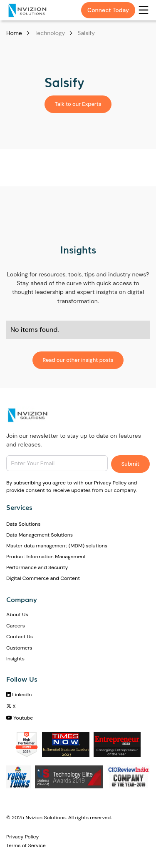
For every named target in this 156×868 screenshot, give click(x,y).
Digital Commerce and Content (43, 578)
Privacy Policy (22, 837)
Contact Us (20, 637)
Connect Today (108, 10)
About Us (17, 615)
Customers (19, 648)
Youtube (20, 718)
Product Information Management (46, 557)
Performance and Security (37, 567)
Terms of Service (26, 845)
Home (14, 33)
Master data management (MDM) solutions (57, 546)
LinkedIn (19, 695)
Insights (15, 659)
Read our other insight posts (78, 360)
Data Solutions (23, 524)
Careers (16, 626)
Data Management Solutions (40, 535)
